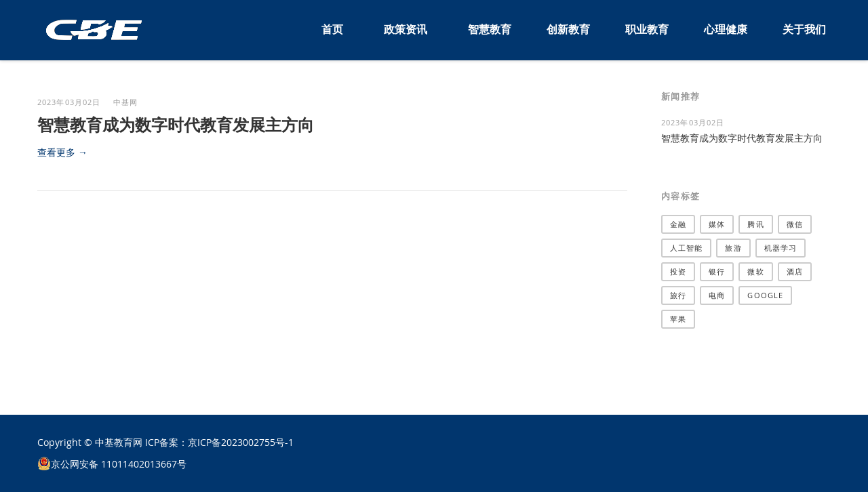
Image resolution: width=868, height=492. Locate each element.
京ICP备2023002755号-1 (241, 442)
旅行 (678, 295)
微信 (795, 224)
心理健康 (726, 29)
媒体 (717, 224)
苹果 (678, 319)
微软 (755, 271)
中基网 (125, 102)
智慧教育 (490, 29)
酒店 (795, 271)
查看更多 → (62, 152)
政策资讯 (406, 29)
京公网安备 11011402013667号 (119, 464)
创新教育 (568, 29)
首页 (332, 29)
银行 (717, 271)
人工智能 (686, 248)
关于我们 (804, 29)
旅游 (733, 248)
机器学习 (781, 248)
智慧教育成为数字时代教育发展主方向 (176, 125)
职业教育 (647, 29)
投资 (678, 271)
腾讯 (755, 224)
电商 (717, 295)
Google (765, 295)
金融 (678, 224)
